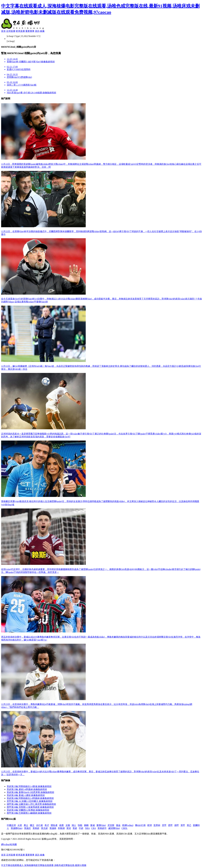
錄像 (42, 31)
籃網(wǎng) (128, 825)
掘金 (118, 825)
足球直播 (11, 31)
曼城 (92, 825)
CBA (94, 828)
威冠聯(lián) (114, 828)
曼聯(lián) (101, 825)
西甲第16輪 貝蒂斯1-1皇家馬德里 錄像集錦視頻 (30, 807)
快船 (80, 825)
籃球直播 (20, 31)
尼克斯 (111, 825)
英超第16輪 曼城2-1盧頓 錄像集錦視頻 (26, 795)
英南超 (36, 828)
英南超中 (102, 828)
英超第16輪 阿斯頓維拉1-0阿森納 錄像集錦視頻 (30, 798)
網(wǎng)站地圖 (9, 844)
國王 (32, 825)
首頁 (3, 31)
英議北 (27, 828)
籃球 (150, 825)
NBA (87, 828)
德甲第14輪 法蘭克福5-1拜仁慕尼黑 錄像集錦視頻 (31, 804)
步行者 (39, 825)
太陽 (68, 825)
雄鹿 (61, 825)
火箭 (20, 825)
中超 (81, 828)
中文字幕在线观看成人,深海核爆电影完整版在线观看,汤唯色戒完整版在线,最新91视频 (44, 865)
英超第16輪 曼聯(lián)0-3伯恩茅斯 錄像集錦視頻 (30, 792)
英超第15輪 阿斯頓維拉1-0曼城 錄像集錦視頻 (29, 786)
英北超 (44, 828)
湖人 (74, 825)
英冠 (69, 828)
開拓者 (54, 825)
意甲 (164, 825)
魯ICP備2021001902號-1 (13, 850)
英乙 (189, 825)
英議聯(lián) (17, 828)
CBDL (124, 828)
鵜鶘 (86, 825)
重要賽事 (30, 31)
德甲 (177, 825)
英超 (75, 828)
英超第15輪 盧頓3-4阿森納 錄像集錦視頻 (27, 789)
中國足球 (11, 825)
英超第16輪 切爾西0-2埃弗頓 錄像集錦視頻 (28, 810)
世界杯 (157, 825)
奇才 (47, 825)
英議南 (53, 828)
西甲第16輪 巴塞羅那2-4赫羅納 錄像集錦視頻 (29, 813)
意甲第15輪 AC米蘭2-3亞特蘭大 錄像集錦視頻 (30, 801)
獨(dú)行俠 (140, 825)
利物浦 (61, 828)
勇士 (26, 825)
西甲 (170, 825)
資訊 (37, 31)
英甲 (183, 825)
